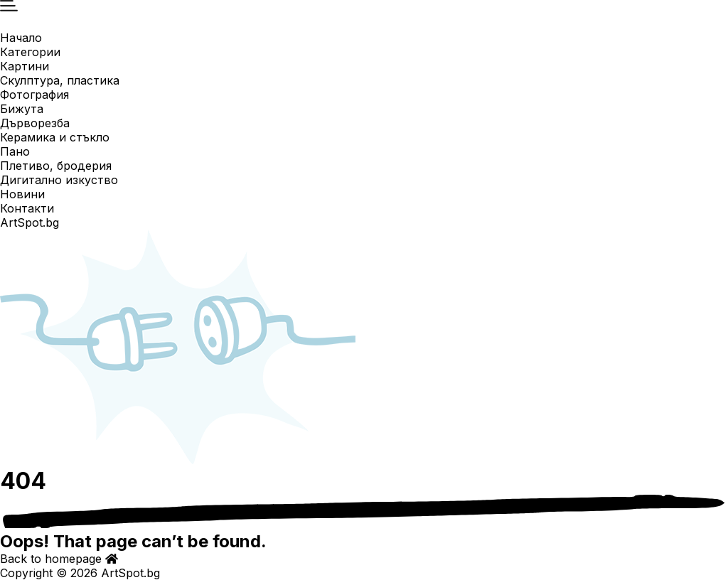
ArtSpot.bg (30, 222)
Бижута (22, 109)
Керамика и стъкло (55, 137)
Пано (15, 151)
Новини (22, 194)
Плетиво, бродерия (56, 166)
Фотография (34, 95)
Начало (21, 38)
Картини (25, 66)
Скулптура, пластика (60, 80)
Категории (30, 52)
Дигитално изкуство (59, 180)
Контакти (27, 208)
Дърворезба (35, 123)
